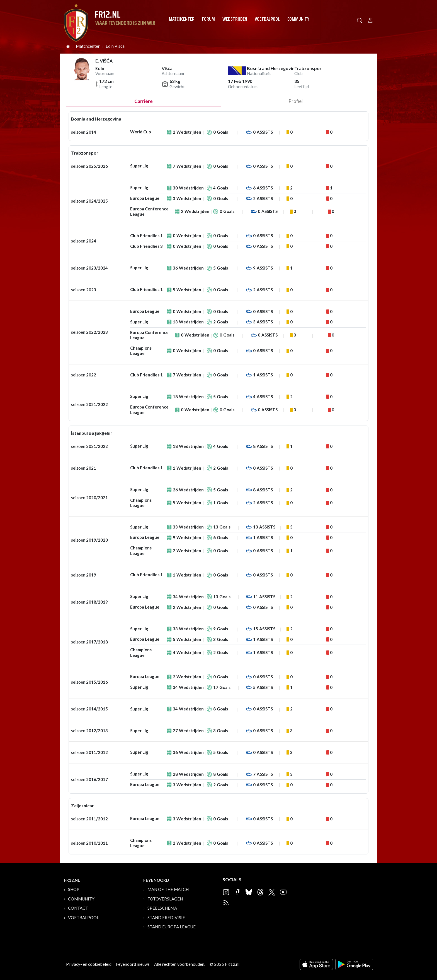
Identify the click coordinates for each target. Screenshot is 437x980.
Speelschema (162, 908)
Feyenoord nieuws (133, 964)
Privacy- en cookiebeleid (89, 964)
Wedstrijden (235, 19)
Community (298, 19)
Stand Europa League (172, 927)
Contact (78, 908)
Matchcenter (182, 19)
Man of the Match (168, 889)
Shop (74, 889)
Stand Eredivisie (166, 917)
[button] (360, 20)
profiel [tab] (296, 101)
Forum (208, 19)
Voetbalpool (267, 19)
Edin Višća (115, 46)
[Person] (370, 19)
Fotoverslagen (165, 899)
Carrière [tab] (144, 101)
